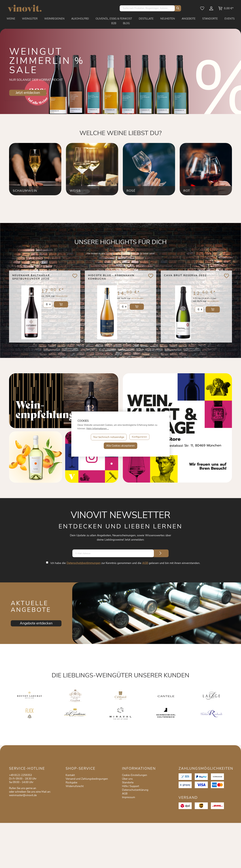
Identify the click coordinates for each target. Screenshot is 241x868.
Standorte (128, 783)
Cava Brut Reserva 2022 (185, 275)
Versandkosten (62, 298)
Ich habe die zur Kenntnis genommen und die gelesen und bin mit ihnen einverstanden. (126, 563)
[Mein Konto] (211, 9)
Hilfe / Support (131, 786)
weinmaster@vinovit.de (23, 795)
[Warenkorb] (226, 9)
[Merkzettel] (202, 9)
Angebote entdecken (36, 623)
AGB (145, 563)
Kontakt (70, 775)
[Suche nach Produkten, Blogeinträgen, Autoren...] (147, 8)
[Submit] (160, 553)
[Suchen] (177, 8)
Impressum (129, 797)
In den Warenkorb (61, 307)
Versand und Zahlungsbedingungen (87, 779)
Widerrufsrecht (75, 786)
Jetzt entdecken (28, 93)
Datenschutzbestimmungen (84, 563)
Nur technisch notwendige (108, 437)
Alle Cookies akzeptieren (120, 446)
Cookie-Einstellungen (135, 775)
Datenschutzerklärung (135, 790)
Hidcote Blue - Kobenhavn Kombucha (111, 277)
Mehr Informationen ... (98, 428)
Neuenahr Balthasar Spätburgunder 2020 (31, 277)
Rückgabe (71, 783)
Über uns (127, 779)
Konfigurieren (139, 437)
